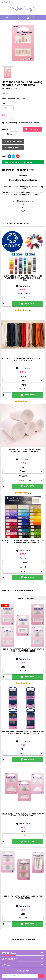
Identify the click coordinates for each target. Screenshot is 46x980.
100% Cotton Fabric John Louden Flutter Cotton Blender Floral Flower (23, 542)
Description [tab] (8, 170)
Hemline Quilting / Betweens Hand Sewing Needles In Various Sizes (23, 815)
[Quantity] (14, 129)
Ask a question (13, 148)
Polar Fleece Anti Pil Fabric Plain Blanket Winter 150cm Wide (23, 359)
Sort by (20, 598)
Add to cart (32, 129)
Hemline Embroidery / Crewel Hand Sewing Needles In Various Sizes (23, 650)
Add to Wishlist (23, 286)
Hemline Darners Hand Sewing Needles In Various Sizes (23, 897)
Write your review (13, 142)
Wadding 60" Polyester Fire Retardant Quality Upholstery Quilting (23, 450)
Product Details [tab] (26, 170)
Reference (6, 89)
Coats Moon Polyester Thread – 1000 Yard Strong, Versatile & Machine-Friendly (23, 278)
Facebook (23, 943)
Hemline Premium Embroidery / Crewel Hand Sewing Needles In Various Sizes (23, 732)
